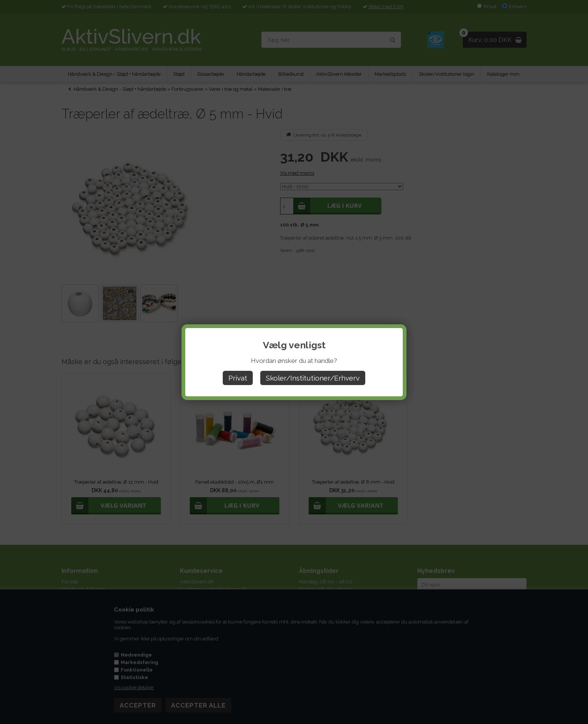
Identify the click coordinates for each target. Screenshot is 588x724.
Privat (238, 378)
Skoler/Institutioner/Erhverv (313, 378)
